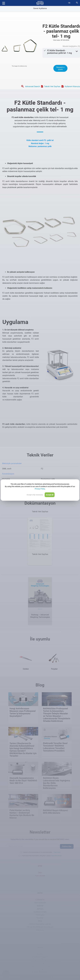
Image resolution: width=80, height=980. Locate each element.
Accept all (50, 495)
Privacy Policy (40, 489)
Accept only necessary (35, 495)
